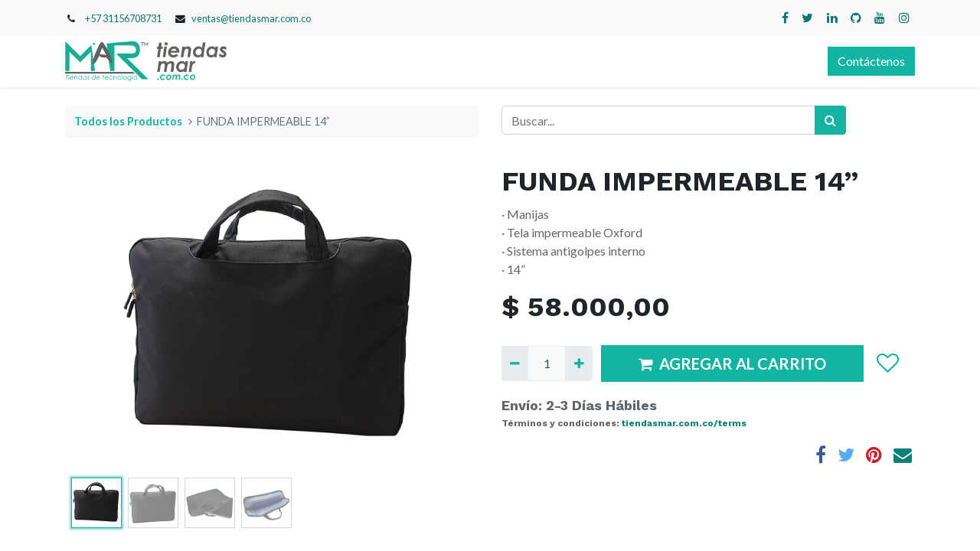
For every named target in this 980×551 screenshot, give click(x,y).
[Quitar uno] (515, 364)
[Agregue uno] (578, 364)
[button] (887, 364)
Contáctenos (871, 61)
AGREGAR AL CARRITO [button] (732, 364)
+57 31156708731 (123, 18)
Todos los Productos (128, 121)
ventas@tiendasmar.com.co (251, 18)
